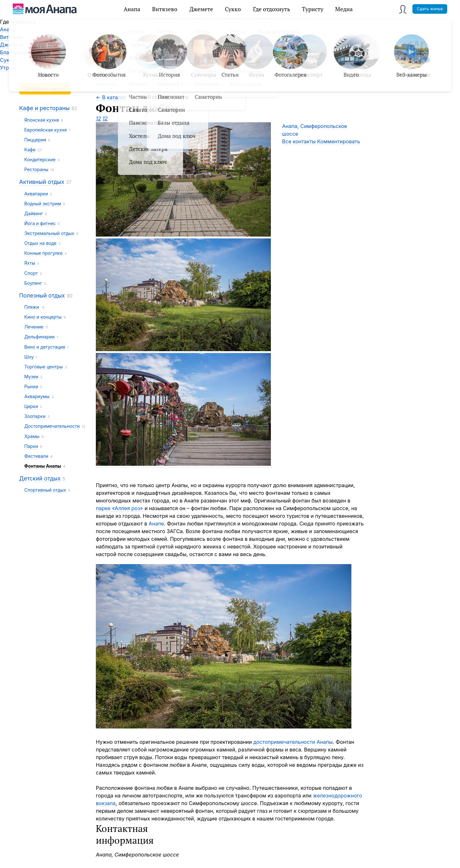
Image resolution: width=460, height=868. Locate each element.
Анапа (132, 9)
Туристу (313, 9)
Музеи (31, 377)
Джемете (201, 9)
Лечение (34, 327)
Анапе (156, 524)
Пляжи (32, 307)
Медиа (344, 9)
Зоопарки (35, 416)
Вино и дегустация (45, 347)
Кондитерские (40, 159)
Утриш (8, 68)
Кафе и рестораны (44, 108)
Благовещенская (21, 52)
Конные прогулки (43, 253)
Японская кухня (42, 120)
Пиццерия (35, 140)
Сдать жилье (430, 9)
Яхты (30, 263)
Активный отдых (42, 182)
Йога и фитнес (40, 223)
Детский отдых (40, 478)
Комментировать (339, 141)
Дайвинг (34, 213)
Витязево (165, 9)
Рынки (31, 386)
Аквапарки (36, 194)
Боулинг (33, 283)
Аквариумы (37, 396)
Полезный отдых (42, 295)
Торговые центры (43, 367)
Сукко (233, 9)
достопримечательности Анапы (293, 742)
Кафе (30, 150)
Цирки (31, 406)
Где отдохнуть (272, 9)
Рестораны (36, 169)
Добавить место (45, 89)
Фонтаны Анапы (43, 466)
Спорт (31, 273)
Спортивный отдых (45, 490)
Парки (31, 446)
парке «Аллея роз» (119, 508)
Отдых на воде (40, 243)
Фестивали (36, 456)
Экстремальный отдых (49, 233)
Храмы (32, 436)
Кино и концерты (43, 317)
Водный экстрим (43, 204)
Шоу (29, 357)
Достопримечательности (52, 426)
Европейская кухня (46, 130)
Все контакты (300, 141)
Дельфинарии (39, 337)
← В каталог (111, 97)
